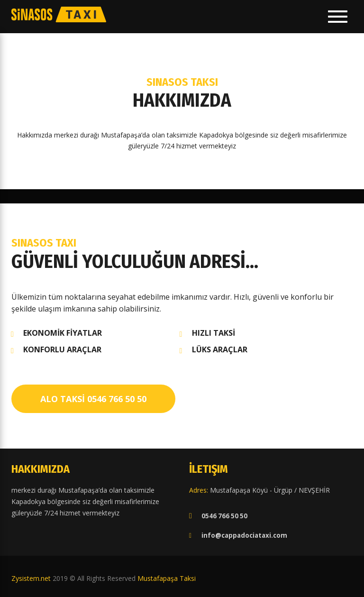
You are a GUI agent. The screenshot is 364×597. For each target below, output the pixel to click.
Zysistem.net (31, 578)
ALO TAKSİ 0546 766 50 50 (93, 399)
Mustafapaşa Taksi (167, 578)
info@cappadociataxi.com (244, 535)
